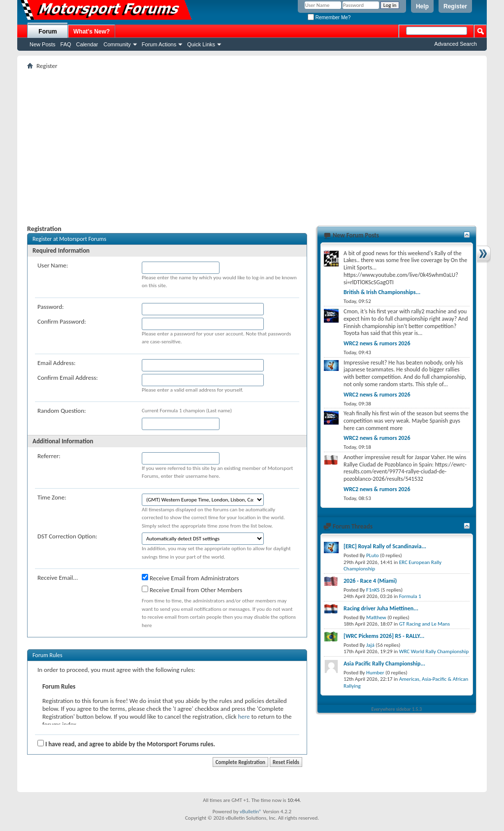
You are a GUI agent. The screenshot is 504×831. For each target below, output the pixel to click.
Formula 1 (410, 596)
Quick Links (201, 44)
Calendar (87, 44)
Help (422, 6)
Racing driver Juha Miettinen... (381, 608)
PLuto (372, 555)
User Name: (53, 265)
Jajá (370, 645)
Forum (47, 32)
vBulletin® (251, 812)
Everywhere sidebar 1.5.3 (397, 709)
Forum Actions (159, 44)
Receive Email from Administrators (190, 578)
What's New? (92, 32)
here (244, 716)
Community (117, 44)
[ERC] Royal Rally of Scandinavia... (385, 546)
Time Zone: (52, 497)
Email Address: (57, 363)
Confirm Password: (62, 321)
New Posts (43, 44)
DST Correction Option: (67, 536)
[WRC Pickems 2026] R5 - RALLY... (384, 636)
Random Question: (62, 411)
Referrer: (49, 456)
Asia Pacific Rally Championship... (384, 664)
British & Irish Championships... (382, 292)
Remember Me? (329, 17)
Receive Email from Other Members (192, 590)
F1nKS (373, 590)
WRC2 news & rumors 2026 (377, 343)
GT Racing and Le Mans (425, 624)
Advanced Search (456, 44)
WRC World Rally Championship (434, 651)
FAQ (66, 44)
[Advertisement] (252, 143)
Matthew (376, 617)
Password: (50, 307)
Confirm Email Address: (68, 378)
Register (455, 6)
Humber (375, 673)
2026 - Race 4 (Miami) (370, 581)
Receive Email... (58, 578)
